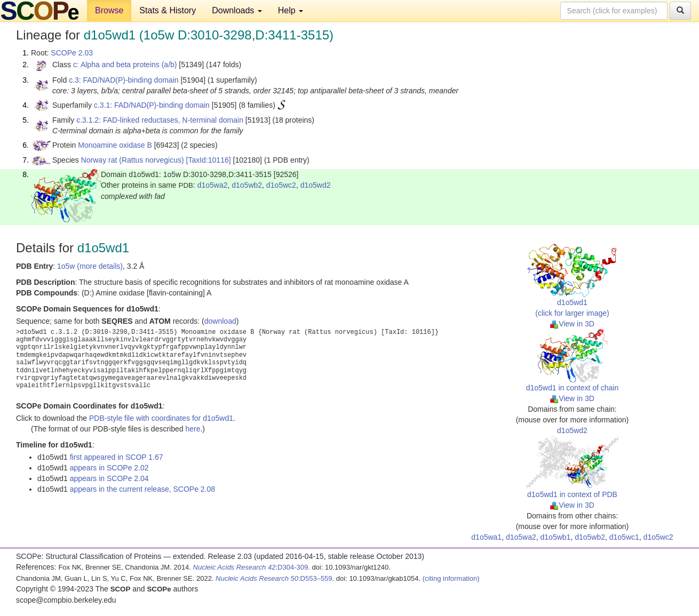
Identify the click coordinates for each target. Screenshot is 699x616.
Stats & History (168, 10)
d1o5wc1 (624, 537)
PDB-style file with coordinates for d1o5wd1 (161, 418)
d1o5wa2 (213, 185)
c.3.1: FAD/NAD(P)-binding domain (152, 105)
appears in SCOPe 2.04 (109, 478)
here (193, 429)
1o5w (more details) (90, 266)
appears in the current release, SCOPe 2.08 (142, 489)
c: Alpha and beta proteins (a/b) (125, 65)
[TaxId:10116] (209, 160)
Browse (109, 10)
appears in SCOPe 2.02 (109, 468)
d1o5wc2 (281, 185)
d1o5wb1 (556, 537)
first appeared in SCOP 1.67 (117, 457)
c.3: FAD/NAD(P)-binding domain (124, 80)
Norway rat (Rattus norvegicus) (133, 160)
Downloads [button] (237, 10)
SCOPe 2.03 (72, 53)
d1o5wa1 (486, 537)
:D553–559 (274, 578)
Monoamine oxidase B (115, 145)
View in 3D (572, 324)
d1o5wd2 (316, 185)
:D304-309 (251, 567)
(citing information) (451, 578)
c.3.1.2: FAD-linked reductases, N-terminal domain (160, 120)
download (220, 321)
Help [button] (291, 10)
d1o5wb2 (247, 185)
